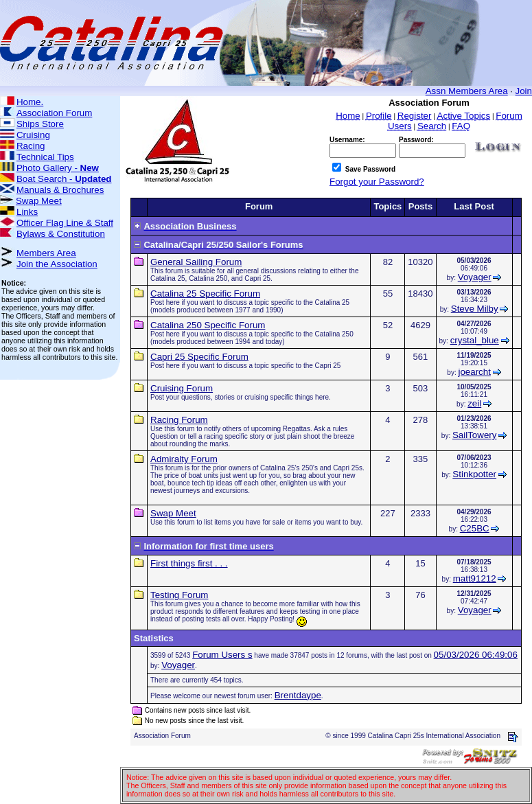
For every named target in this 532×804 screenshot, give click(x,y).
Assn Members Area (467, 91)
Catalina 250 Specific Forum (208, 325)
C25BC (475, 528)
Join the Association (57, 264)
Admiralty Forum (184, 459)
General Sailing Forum (196, 262)
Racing (31, 146)
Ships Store (40, 124)
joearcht (474, 372)
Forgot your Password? (377, 182)
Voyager (475, 277)
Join (524, 91)
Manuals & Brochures (60, 190)
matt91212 (475, 578)
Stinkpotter (474, 474)
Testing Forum (179, 595)
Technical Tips (45, 157)
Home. (30, 102)
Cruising (33, 135)
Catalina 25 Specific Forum (205, 294)
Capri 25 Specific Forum (199, 357)
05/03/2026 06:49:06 (476, 655)
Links (27, 212)
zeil (474, 403)
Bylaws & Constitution (61, 234)
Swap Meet (39, 201)
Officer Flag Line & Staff (65, 223)
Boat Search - (64, 179)
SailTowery (474, 435)
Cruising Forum (182, 388)
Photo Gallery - (58, 168)
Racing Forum (179, 420)
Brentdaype (298, 695)
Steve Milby (475, 309)
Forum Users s (222, 655)
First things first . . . (189, 563)
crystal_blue (475, 340)
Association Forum (54, 113)
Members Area (46, 253)
